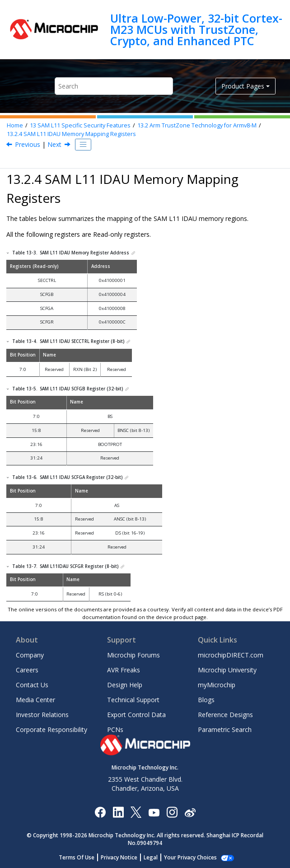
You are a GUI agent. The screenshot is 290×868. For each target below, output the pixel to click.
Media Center (35, 700)
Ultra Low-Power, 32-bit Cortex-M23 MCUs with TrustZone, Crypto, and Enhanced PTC (196, 30)
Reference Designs (225, 715)
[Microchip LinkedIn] (118, 812)
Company (30, 655)
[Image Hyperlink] (154, 812)
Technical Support (133, 700)
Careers (27, 670)
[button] (8, 253)
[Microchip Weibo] (190, 812)
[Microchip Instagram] (172, 812)
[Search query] (114, 86)
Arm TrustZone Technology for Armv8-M (197, 125)
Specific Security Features (80, 125)
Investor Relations (42, 715)
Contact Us (32, 685)
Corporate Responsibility (51, 730)
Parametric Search (225, 730)
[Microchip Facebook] (100, 812)
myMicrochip (217, 685)
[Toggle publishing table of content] (83, 145)
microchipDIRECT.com (231, 655)
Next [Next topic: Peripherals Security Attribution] (54, 144)
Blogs (206, 700)
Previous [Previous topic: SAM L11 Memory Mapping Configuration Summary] (28, 144)
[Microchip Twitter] (136, 812)
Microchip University (227, 670)
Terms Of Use (82, 857)
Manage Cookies (190, 857)
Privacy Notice (124, 857)
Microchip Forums (133, 655)
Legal (156, 857)
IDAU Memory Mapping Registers (71, 134)
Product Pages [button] (243, 86)
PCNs (115, 730)
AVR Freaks (124, 670)
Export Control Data (136, 715)
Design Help (125, 685)
